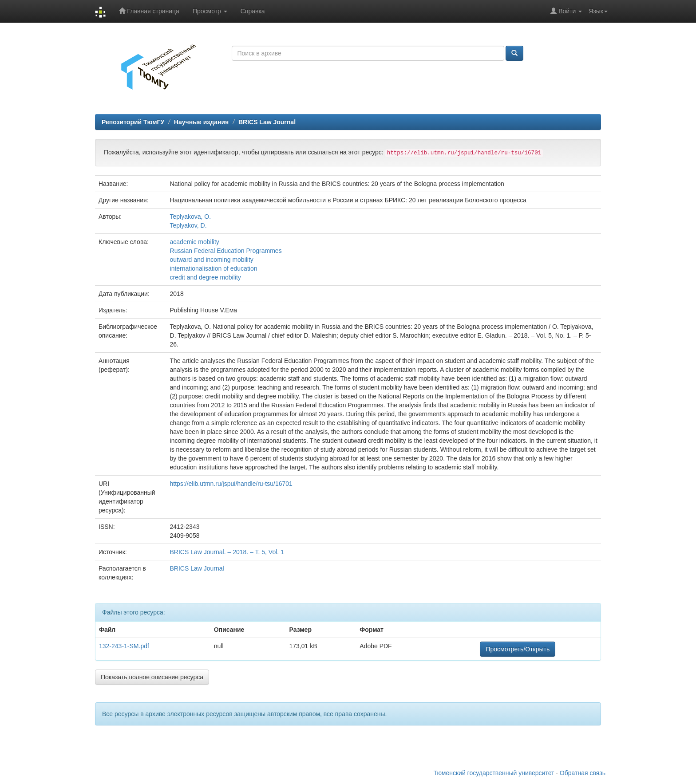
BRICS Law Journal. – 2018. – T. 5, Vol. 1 (227, 552)
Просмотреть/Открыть (518, 649)
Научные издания (201, 122)
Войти (566, 11)
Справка (253, 11)
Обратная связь (583, 773)
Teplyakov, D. (188, 225)
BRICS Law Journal (267, 122)
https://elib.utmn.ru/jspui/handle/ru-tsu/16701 (231, 484)
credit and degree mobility (206, 277)
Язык (598, 11)
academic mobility (195, 242)
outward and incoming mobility (212, 260)
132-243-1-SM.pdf (124, 646)
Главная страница (149, 11)
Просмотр (210, 11)
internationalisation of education (214, 268)
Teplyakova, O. (191, 217)
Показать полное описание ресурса (152, 677)
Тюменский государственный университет (494, 773)
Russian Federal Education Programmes (226, 251)
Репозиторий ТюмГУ (133, 122)
